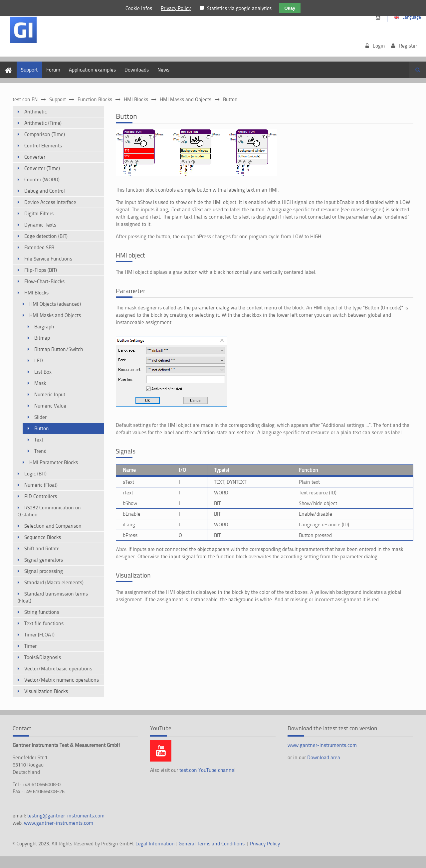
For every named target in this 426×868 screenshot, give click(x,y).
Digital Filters (39, 213)
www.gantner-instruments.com (59, 823)
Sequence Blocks (43, 537)
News (163, 70)
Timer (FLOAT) (39, 635)
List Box (43, 372)
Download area (324, 757)
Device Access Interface (50, 202)
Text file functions (44, 623)
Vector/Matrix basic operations (58, 669)
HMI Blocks (136, 99)
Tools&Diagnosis (43, 657)
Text (39, 440)
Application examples (92, 70)
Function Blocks (95, 99)
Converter (35, 157)
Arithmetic (36, 112)
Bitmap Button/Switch (59, 349)
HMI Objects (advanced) (55, 304)
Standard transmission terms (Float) (53, 597)
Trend (40, 451)
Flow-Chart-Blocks (44, 281)
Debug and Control (45, 191)
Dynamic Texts (40, 225)
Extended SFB (39, 247)
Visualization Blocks (46, 691)
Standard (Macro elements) (54, 582)
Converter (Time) (42, 168)
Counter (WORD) (42, 179)
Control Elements (43, 146)
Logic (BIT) (35, 474)
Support (29, 70)
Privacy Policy (265, 844)
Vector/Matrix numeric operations (62, 680)
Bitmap (42, 338)
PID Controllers (41, 496)
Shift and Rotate (42, 548)
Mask (40, 383)
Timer (30, 646)
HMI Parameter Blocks (54, 462)
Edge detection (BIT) (46, 236)
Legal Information (155, 844)
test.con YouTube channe (207, 770)
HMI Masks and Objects (186, 99)
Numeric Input (50, 394)
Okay (290, 8)
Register (408, 46)
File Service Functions (48, 259)
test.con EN (25, 99)
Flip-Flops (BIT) (41, 270)
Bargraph (44, 327)
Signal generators (44, 560)
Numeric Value (50, 406)
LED (39, 360)
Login (379, 46)
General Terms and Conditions (212, 844)
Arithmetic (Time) (43, 123)
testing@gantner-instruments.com (66, 816)
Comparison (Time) (45, 134)
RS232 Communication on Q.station (49, 511)
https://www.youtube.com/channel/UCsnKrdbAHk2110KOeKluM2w (378, 17)
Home (6, 65)
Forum (53, 70)
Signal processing (44, 571)
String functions (42, 612)
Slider (40, 417)
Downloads (137, 70)
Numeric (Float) (41, 485)
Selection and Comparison (53, 526)
